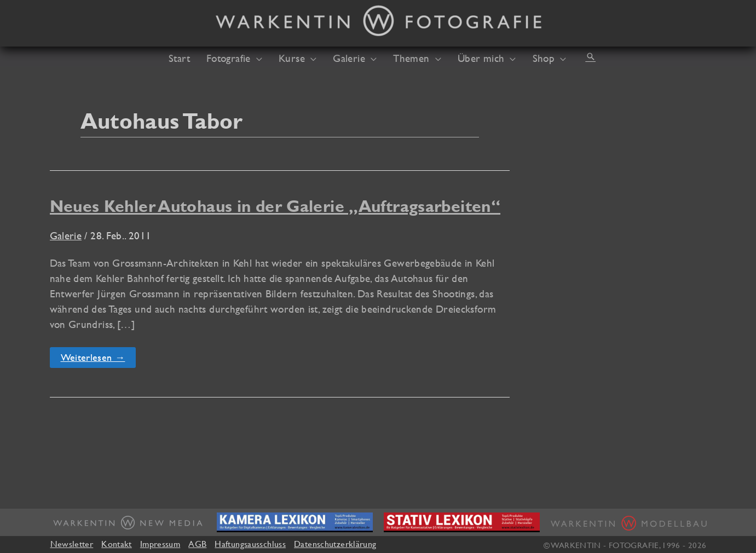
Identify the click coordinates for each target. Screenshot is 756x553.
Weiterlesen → (98, 359)
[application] (256, 58)
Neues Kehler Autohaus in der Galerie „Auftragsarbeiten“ (275, 206)
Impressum (160, 544)
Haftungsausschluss (250, 544)
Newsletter (72, 544)
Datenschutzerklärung (335, 544)
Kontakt (117, 544)
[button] (591, 56)
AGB (197, 544)
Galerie (66, 235)
